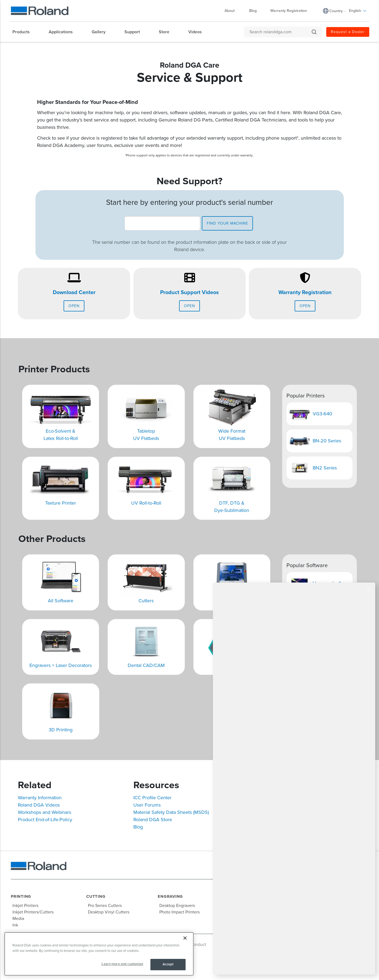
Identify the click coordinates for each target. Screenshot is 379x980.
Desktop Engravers (177, 906)
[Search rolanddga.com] (280, 32)
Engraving (170, 896)
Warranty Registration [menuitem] (289, 11)
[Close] (185, 938)
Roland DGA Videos (39, 805)
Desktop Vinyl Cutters (109, 912)
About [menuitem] (232, 11)
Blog (138, 827)
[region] (99, 954)
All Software (61, 601)
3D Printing (61, 730)
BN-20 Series (327, 441)
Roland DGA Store (153, 820)
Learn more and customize (122, 964)
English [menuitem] (358, 11)
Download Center (74, 292)
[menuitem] (24, 32)
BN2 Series (325, 468)
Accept (168, 964)
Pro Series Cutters (105, 906)
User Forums (147, 805)
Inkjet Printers (25, 906)
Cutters (146, 601)
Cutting (96, 896)
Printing (21, 896)
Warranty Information (40, 798)
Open (74, 306)
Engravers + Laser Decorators (61, 665)
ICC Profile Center (152, 798)
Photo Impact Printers (179, 912)
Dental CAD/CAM (146, 665)
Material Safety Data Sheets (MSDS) (171, 812)
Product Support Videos (190, 292)
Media (18, 919)
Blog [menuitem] (253, 11)
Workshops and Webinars (45, 812)
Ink (15, 925)
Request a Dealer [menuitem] (348, 32)
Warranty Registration (305, 292)
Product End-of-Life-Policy (45, 820)
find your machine (228, 223)
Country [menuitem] (336, 11)
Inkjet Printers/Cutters (33, 912)
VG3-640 (322, 414)
